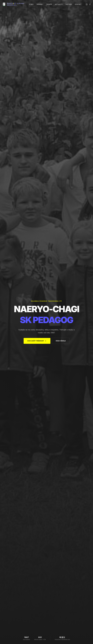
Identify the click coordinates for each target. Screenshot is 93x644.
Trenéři (49, 4)
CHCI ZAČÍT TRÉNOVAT (37, 341)
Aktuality (59, 4)
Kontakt (78, 4)
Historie (69, 4)
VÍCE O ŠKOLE (61, 341)
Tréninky (40, 4)
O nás (31, 4)
